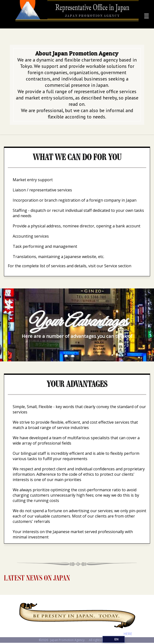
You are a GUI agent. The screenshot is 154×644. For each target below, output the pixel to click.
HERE (128, 634)
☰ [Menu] (146, 16)
